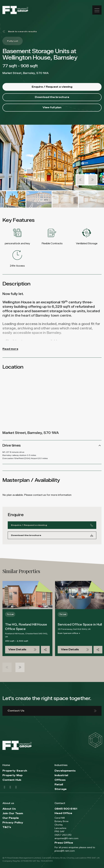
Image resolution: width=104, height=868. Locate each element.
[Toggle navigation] (97, 10)
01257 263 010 (63, 835)
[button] (80, 180)
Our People (11, 818)
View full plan (52, 108)
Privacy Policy (13, 823)
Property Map (12, 775)
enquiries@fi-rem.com (66, 838)
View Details (22, 650)
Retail (59, 785)
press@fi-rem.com (65, 851)
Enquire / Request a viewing (52, 87)
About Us (9, 809)
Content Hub (12, 780)
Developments (65, 771)
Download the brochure (52, 97)
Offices (60, 780)
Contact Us (52, 711)
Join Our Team (13, 813)
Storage (61, 789)
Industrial (61, 775)
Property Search (15, 771)
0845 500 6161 (66, 809)
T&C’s (7, 827)
